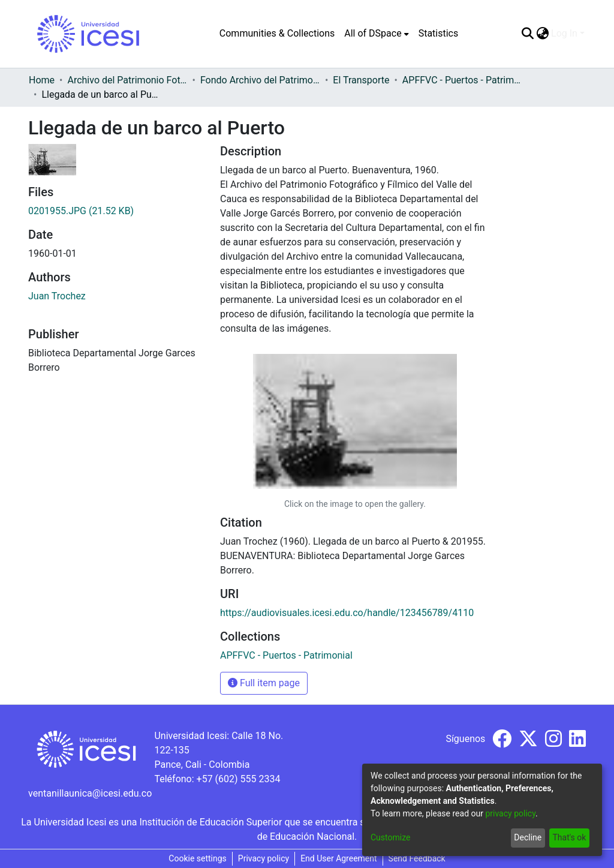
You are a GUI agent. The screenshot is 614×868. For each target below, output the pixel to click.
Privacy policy (264, 858)
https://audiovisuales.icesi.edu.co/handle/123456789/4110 (347, 613)
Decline (528, 837)
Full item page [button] (264, 683)
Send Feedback (417, 858)
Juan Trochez (57, 296)
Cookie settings (198, 858)
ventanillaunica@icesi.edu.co (90, 793)
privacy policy (510, 813)
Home (42, 80)
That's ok (569, 837)
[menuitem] (376, 34)
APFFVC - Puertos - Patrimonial (462, 80)
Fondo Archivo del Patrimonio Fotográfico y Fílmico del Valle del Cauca (260, 80)
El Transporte (361, 80)
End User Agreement (338, 858)
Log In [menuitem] (564, 33)
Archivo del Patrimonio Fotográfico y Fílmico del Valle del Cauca (127, 80)
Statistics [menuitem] (439, 33)
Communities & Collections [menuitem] (277, 33)
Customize (390, 837)
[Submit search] (527, 34)
